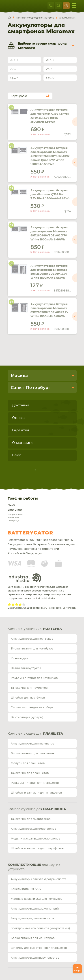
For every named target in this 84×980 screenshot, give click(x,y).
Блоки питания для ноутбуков (32, 649)
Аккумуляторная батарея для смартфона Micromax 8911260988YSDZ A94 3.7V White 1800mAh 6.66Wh (49, 272)
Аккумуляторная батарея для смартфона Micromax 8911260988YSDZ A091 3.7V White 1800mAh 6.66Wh (49, 310)
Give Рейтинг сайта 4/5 (20, 604)
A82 (13, 69)
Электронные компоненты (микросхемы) (40, 928)
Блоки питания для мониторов (33, 938)
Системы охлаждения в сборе (32, 707)
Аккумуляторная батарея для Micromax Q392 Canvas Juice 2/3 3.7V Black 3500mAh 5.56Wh (50, 116)
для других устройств (34, 867)
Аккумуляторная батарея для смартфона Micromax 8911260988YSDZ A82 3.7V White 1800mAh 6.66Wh (49, 234)
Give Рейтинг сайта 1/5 (9, 604)
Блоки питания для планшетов (33, 753)
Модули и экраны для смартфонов (35, 839)
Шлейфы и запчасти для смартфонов (37, 848)
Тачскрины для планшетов (30, 773)
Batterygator (39, 533)
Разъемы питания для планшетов (35, 783)
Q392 (50, 78)
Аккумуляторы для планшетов (32, 744)
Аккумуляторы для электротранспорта (39, 879)
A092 (50, 60)
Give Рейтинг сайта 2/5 (13, 604)
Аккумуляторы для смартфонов (33, 829)
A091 (14, 60)
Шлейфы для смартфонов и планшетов (39, 948)
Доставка (21, 405)
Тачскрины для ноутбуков (29, 688)
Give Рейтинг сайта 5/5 (24, 604)
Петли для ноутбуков (26, 668)
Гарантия (21, 430)
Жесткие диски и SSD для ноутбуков (37, 899)
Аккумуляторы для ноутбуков (32, 639)
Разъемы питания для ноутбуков (34, 678)
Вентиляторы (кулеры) (27, 717)
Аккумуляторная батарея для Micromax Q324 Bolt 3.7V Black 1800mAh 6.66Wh (50, 194)
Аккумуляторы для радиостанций (35, 909)
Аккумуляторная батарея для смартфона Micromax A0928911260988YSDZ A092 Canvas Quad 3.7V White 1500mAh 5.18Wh (50, 156)
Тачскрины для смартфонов (31, 819)
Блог (17, 455)
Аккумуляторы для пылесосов (32, 918)
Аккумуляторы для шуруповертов (35, 958)
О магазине (23, 443)
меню (74, 5)
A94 (49, 69)
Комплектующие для (35, 629)
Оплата (19, 418)
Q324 (14, 78)
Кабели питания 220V (26, 889)
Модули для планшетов (28, 763)
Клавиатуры (19, 658)
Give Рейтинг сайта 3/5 (17, 604)
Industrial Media (24, 578)
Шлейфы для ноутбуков (28, 698)
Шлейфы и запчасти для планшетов (36, 793)
